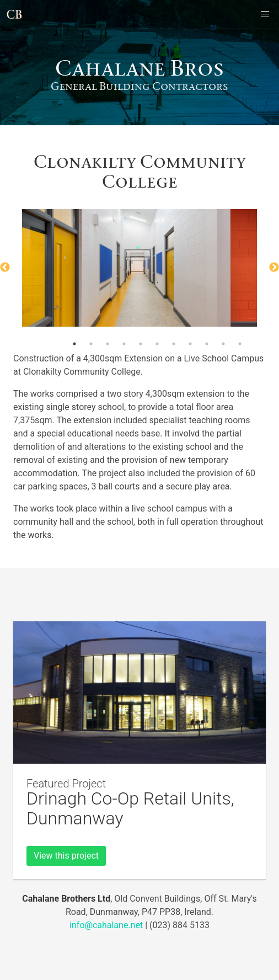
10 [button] (223, 344)
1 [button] (74, 344)
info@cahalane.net (106, 925)
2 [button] (91, 344)
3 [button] (108, 344)
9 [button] (207, 344)
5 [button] (141, 344)
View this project (66, 856)
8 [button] (190, 344)
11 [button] (240, 344)
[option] (139, 268)
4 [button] (124, 344)
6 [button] (157, 344)
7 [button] (174, 344)
